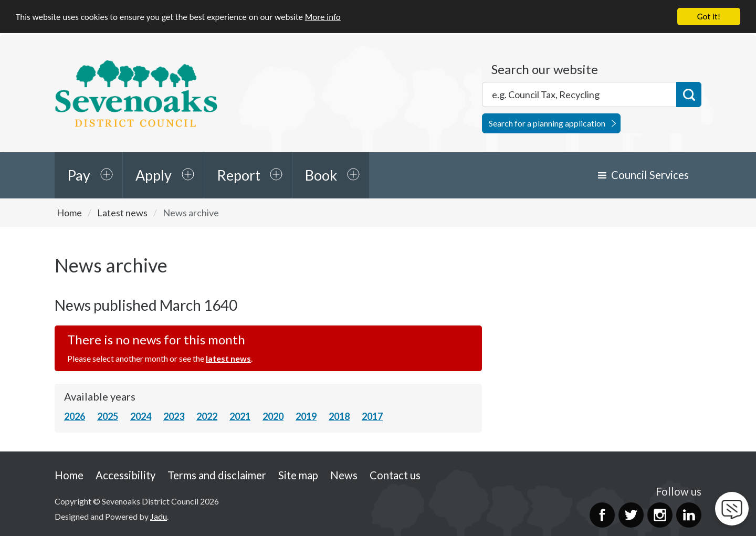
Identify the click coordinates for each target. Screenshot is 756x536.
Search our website (545, 69)
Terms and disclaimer (217, 475)
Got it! (709, 17)
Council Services (650, 175)
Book (321, 175)
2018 (339, 416)
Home (69, 213)
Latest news (122, 213)
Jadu (159, 516)
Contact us (395, 475)
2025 (108, 416)
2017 (372, 416)
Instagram (660, 515)
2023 (174, 416)
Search (689, 94)
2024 (141, 416)
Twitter (631, 515)
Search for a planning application (547, 123)
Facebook (602, 515)
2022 (207, 416)
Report (239, 175)
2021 (240, 416)
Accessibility (125, 475)
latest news (228, 358)
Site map (298, 475)
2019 (306, 416)
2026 (75, 416)
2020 (273, 416)
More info (323, 17)
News (344, 475)
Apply (154, 175)
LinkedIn (689, 515)
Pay (79, 175)
